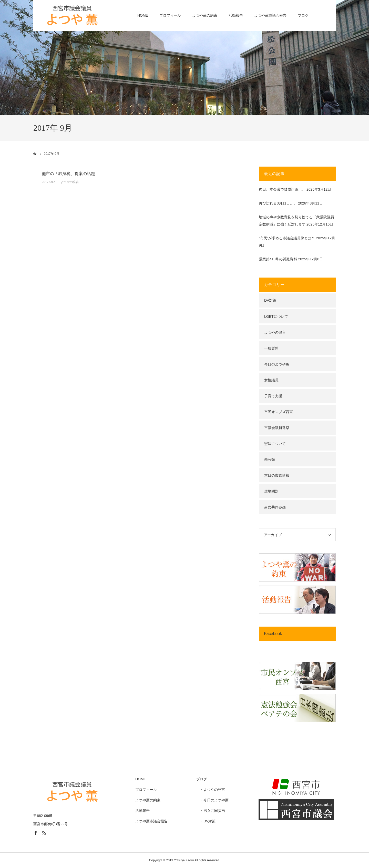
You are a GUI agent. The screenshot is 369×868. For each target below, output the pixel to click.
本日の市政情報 (277, 475)
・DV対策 (206, 821)
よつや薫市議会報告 (270, 15)
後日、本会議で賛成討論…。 (282, 189)
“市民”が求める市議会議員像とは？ (287, 238)
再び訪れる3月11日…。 (278, 203)
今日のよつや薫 (277, 364)
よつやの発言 (70, 182)
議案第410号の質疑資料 (278, 259)
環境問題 (271, 491)
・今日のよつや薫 (212, 800)
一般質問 (271, 348)
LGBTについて (276, 316)
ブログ (303, 15)
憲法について (275, 444)
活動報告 (236, 15)
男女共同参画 (275, 507)
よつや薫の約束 (205, 15)
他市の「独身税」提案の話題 (68, 174)
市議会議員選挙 (277, 428)
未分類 (270, 459)
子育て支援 (273, 396)
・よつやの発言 (211, 790)
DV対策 (270, 300)
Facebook (273, 634)
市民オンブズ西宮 (279, 412)
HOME (143, 15)
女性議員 (271, 380)
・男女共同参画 (211, 811)
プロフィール (170, 15)
